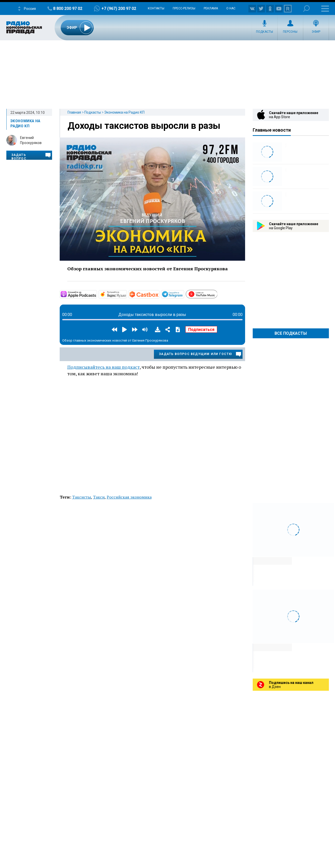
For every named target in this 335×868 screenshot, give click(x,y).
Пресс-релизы (184, 8)
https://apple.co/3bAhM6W (97, 294)
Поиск (306, 8)
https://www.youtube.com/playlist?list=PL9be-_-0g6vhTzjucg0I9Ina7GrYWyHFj (217, 293)
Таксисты (82, 497)
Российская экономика (129, 497)
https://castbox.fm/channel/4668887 (159, 294)
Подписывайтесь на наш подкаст (103, 367)
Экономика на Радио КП (124, 112)
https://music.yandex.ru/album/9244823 (126, 294)
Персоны (290, 32)
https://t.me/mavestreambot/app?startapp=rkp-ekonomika (184, 294)
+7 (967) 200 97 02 (119, 8)
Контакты (156, 8)
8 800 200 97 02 (68, 8)
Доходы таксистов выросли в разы (144, 126)
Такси (99, 497)
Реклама (211, 8)
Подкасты (265, 32)
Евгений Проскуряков (31, 140)
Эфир (316, 32)
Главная (74, 112)
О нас (231, 8)
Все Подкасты (291, 333)
